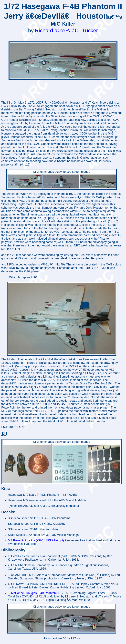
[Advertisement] (62, 90)
